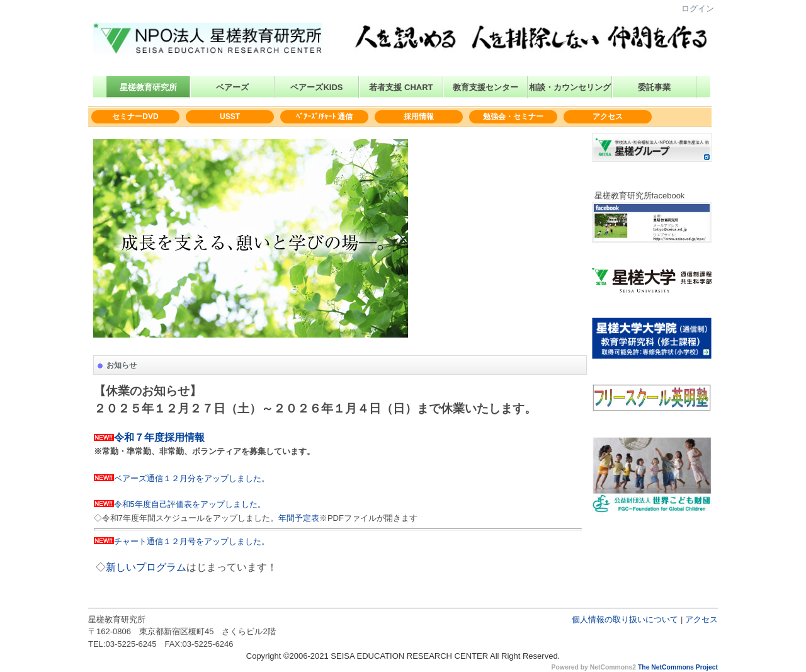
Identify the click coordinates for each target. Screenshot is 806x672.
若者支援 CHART (401, 87)
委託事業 (654, 87)
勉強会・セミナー (513, 117)
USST (230, 117)
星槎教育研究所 (148, 87)
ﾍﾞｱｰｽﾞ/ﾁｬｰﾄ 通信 (325, 117)
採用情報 (419, 117)
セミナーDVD (135, 117)
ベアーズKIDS (316, 87)
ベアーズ (232, 87)
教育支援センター (485, 87)
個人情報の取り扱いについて (625, 619)
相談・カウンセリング (570, 87)
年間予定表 (299, 518)
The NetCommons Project (678, 667)
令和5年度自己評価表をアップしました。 (190, 504)
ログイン (698, 9)
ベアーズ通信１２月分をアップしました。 (192, 478)
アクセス (608, 117)
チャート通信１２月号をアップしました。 (192, 541)
